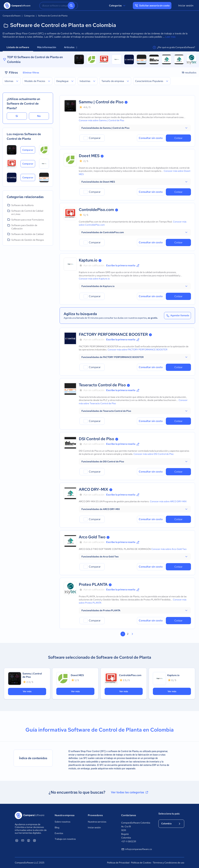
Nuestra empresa (65, 815)
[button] (135, 128)
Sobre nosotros (62, 822)
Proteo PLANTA (93, 584)
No (39, 116)
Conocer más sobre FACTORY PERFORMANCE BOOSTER (137, 350)
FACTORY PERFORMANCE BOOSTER (113, 334)
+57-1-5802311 (129, 841)
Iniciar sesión (186, 5)
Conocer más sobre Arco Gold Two (169, 549)
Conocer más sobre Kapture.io (94, 279)
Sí (17, 116)
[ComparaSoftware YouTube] (23, 840)
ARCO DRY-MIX (94, 489)
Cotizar (178, 138)
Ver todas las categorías (130, 792)
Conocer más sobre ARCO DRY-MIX (168, 501)
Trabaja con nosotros (65, 839)
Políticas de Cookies (141, 863)
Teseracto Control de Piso (102, 385)
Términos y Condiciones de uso (168, 863)
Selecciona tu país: (169, 814)
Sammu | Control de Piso (101, 102)
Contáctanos (129, 815)
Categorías (118, 6)
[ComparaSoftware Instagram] (34, 840)
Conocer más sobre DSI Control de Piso (154, 454)
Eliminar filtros (31, 73)
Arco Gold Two (92, 537)
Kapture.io (88, 260)
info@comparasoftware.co (137, 849)
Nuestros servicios (97, 822)
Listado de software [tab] (18, 47)
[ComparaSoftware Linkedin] (17, 840)
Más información (47, 47)
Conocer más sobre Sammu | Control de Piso (101, 120)
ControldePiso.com (96, 210)
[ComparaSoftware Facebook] (29, 840)
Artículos (71, 47)
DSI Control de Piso (96, 439)
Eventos (59, 833)
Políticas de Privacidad (118, 863)
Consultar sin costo (151, 138)
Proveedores (95, 815)
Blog (57, 827)
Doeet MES (89, 156)
